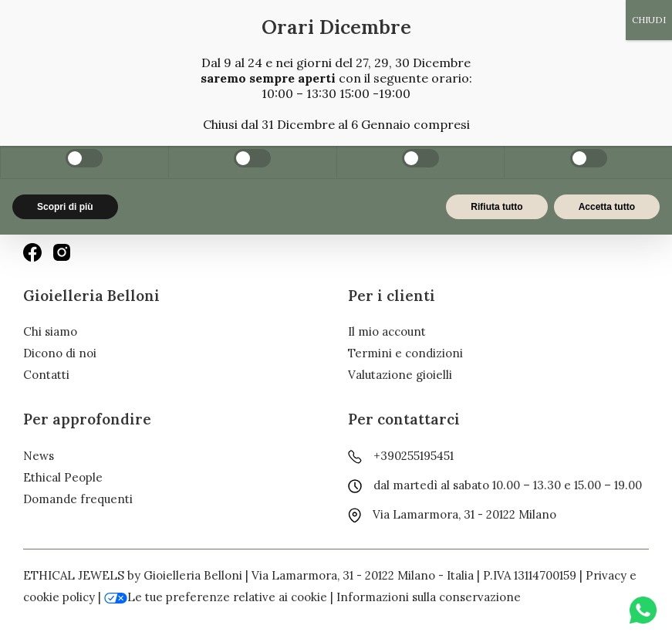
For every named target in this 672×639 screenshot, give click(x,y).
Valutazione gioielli (400, 375)
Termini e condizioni (405, 353)
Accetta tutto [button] (607, 207)
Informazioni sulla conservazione (429, 597)
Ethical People (63, 477)
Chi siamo (50, 331)
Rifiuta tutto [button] (496, 207)
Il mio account (387, 331)
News (39, 456)
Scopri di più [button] (65, 207)
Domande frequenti (78, 499)
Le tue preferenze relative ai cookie (216, 597)
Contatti (46, 375)
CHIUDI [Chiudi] (649, 20)
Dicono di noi (60, 353)
